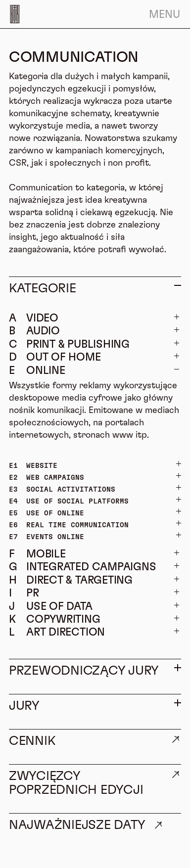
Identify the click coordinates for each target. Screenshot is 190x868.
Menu (165, 14)
